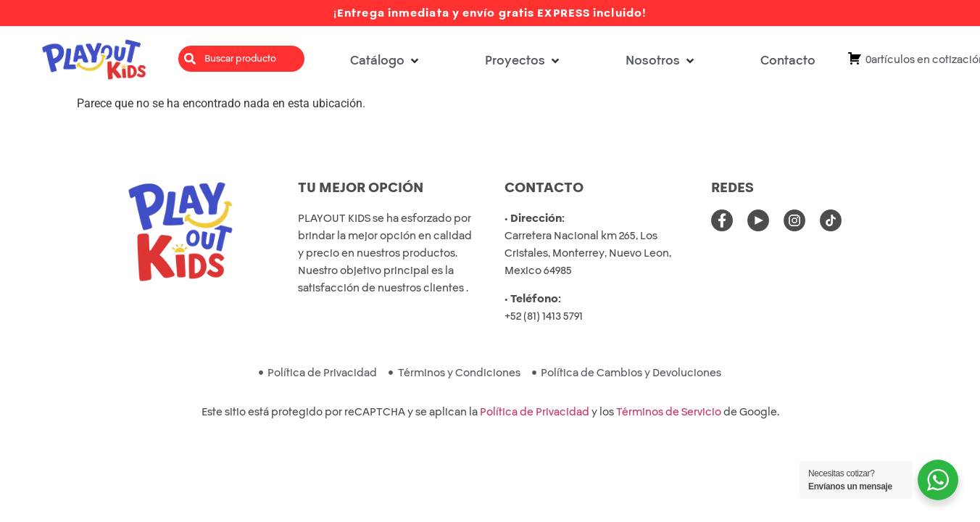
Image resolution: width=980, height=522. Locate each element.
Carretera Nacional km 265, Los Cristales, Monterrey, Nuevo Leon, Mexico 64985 (588, 253)
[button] (386, 61)
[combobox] (241, 59)
